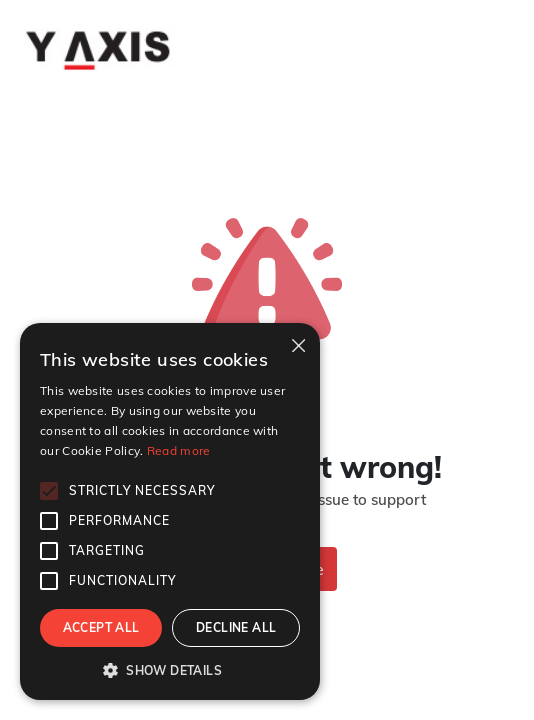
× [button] (297, 344)
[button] (170, 670)
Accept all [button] (101, 627)
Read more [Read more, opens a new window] (179, 450)
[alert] (170, 511)
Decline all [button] (236, 627)
